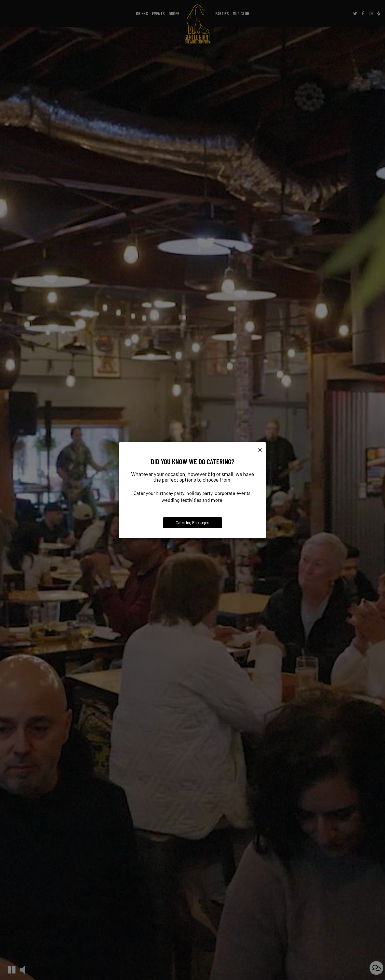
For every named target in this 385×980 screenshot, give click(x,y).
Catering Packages (192, 522)
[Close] (260, 449)
